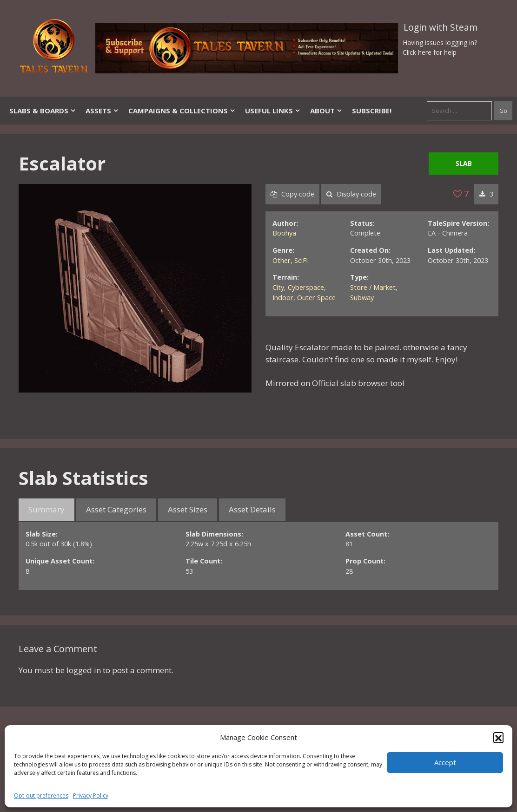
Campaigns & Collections (182, 111)
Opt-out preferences (41, 796)
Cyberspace (306, 287)
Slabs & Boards (43, 111)
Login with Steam (441, 27)
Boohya (284, 233)
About (326, 111)
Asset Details (252, 509)
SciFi (301, 260)
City (278, 287)
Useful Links (273, 111)
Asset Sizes (188, 509)
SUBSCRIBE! (372, 111)
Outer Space (316, 298)
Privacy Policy (91, 796)
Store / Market (373, 287)
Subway (362, 298)
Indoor (283, 298)
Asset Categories (116, 509)
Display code (351, 194)
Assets (102, 111)
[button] (498, 737)
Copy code (292, 194)
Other (282, 260)
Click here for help (430, 52)
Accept (445, 762)
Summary (46, 509)
